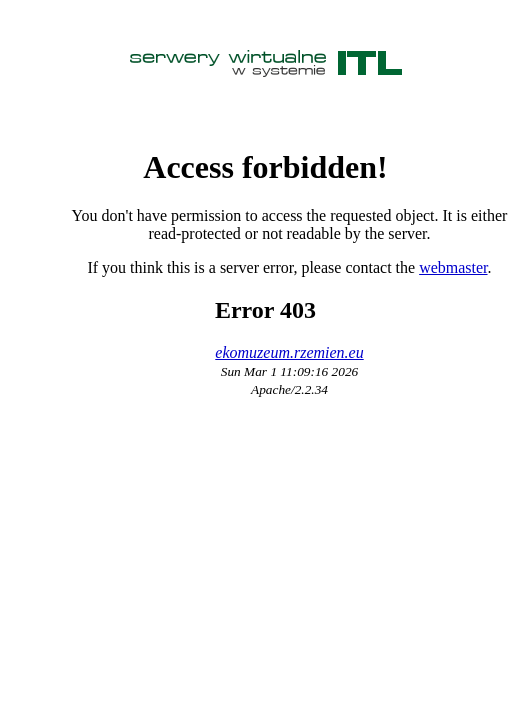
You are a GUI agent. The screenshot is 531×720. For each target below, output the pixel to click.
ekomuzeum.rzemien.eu (289, 352)
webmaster (453, 267)
